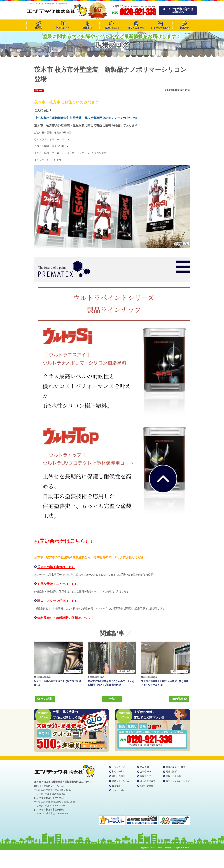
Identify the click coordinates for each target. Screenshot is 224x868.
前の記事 (178, 699)
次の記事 (46, 699)
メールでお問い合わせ (178, 10)
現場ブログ (39, 90)
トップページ (119, 767)
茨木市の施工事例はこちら (56, 567)
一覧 (112, 699)
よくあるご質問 (148, 781)
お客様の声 (145, 771)
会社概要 (116, 786)
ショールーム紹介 (160, 28)
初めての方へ (63, 28)
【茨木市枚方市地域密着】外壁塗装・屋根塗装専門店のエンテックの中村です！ (87, 118)
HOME (39, 28)
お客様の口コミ (112, 28)
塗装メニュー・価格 (176, 767)
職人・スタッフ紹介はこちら (58, 601)
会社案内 (87, 28)
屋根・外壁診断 (173, 776)
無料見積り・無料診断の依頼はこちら (64, 618)
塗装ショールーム (121, 781)
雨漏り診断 (171, 771)
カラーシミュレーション (178, 781)
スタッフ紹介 (119, 790)
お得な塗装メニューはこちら (58, 584)
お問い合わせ (147, 786)
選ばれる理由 (119, 776)
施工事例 (185, 28)
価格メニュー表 (136, 28)
